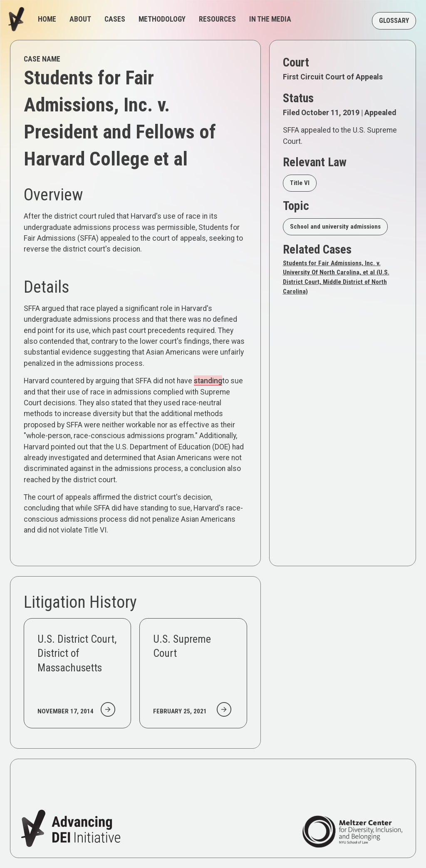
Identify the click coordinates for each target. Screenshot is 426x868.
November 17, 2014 (66, 711)
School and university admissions (335, 227)
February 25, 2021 (180, 711)
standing (208, 381)
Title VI (300, 183)
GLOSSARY (394, 21)
